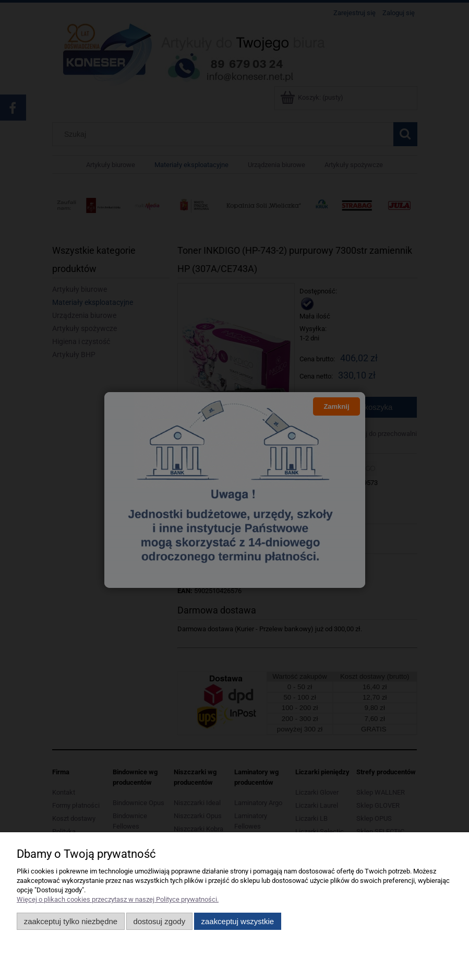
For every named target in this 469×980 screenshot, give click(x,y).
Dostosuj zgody (159, 921)
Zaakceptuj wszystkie (238, 921)
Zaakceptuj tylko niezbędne (71, 921)
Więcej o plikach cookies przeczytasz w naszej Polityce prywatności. (118, 899)
